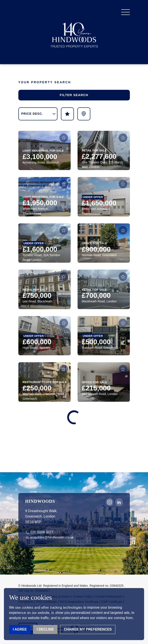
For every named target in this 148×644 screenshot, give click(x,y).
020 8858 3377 (42, 532)
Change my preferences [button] (88, 629)
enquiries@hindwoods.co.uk (52, 537)
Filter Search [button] (74, 95)
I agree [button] (20, 629)
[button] (126, 12)
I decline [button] (45, 629)
